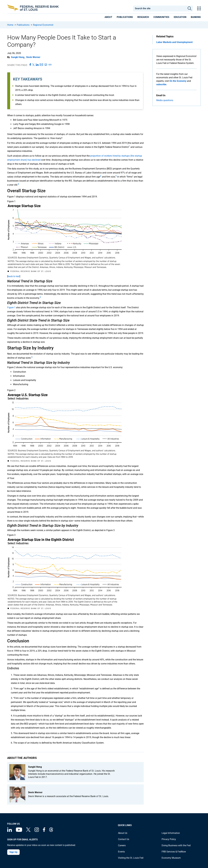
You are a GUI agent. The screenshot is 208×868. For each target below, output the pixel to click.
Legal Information (171, 833)
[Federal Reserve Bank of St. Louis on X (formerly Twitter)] (28, 831)
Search (190, 9)
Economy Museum (171, 858)
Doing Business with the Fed (176, 845)
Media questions (165, 100)
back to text (14, 276)
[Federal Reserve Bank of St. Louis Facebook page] (44, 831)
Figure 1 (11, 307)
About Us (123, 833)
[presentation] (108, 18)
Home (10, 25)
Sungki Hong (18, 57)
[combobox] (159, 9)
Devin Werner (33, 57)
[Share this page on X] (33, 65)
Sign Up (13, 852)
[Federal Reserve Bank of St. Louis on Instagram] (37, 831)
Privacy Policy (169, 839)
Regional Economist (43, 25)
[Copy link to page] (50, 65)
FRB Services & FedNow (174, 852)
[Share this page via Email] (41, 65)
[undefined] (129, 147)
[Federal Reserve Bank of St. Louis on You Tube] (19, 831)
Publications (23, 25)
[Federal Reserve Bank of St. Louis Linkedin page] (10, 831)
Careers (122, 845)
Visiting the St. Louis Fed (131, 858)
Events (121, 852)
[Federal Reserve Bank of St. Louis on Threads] (51, 831)
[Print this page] (46, 65)
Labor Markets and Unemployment (174, 42)
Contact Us (124, 839)
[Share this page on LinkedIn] (37, 65)
